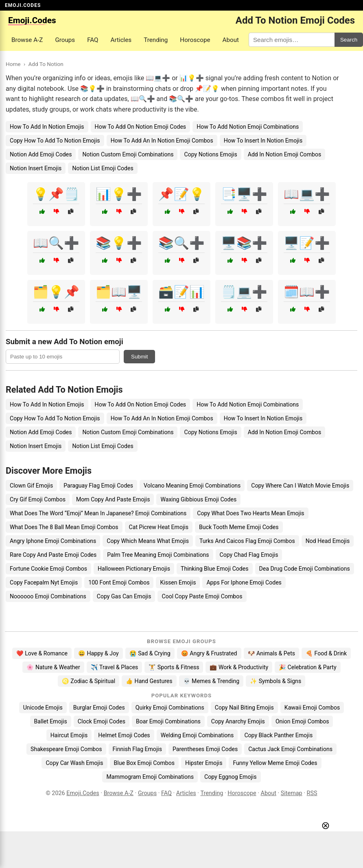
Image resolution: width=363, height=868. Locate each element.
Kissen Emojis (178, 582)
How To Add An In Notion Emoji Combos (162, 141)
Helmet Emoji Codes (124, 735)
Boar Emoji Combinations (168, 721)
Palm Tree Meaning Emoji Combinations (158, 555)
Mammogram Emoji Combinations (150, 777)
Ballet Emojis (51, 721)
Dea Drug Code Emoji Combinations (305, 569)
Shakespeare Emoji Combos (66, 749)
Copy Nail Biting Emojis (244, 708)
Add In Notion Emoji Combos (284, 154)
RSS (312, 793)
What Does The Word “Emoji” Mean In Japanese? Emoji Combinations (98, 513)
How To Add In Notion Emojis (47, 127)
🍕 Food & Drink (326, 653)
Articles (121, 40)
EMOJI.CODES (23, 5)
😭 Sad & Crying (150, 653)
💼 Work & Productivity (239, 667)
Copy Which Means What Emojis (148, 541)
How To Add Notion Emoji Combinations (248, 127)
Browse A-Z (27, 40)
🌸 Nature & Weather (53, 667)
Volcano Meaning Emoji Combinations (192, 486)
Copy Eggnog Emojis (231, 777)
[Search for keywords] (292, 40)
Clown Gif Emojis (31, 486)
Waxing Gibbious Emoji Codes (198, 499)
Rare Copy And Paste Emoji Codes (53, 555)
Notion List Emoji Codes (103, 168)
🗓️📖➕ (307, 292)
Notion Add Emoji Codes (41, 154)
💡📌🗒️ (56, 194)
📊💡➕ (119, 194)
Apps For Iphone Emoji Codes (244, 582)
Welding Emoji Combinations (197, 735)
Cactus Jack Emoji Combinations (290, 749)
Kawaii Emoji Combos (312, 708)
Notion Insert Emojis (36, 168)
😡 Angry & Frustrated (209, 653)
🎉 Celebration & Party (308, 667)
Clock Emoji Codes (102, 721)
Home (13, 64)
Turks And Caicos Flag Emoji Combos (247, 541)
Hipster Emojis (204, 763)
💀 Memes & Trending (211, 681)
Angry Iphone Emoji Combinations (53, 541)
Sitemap (292, 793)
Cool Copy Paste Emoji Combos (202, 596)
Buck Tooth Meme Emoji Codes (239, 527)
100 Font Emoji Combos (119, 582)
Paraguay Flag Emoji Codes (98, 486)
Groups (65, 40)
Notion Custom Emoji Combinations (128, 154)
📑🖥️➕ (244, 194)
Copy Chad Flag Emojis (249, 555)
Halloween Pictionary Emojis (134, 569)
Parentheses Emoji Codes (205, 749)
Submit (139, 357)
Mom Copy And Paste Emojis (113, 499)
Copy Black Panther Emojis (278, 735)
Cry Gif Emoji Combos (38, 499)
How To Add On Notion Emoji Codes (141, 127)
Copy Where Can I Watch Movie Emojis (300, 486)
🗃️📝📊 (181, 292)
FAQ (93, 40)
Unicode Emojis (43, 708)
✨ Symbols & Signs (276, 681)
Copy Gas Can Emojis (124, 596)
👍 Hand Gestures (149, 681)
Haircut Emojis (69, 735)
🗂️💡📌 (56, 292)
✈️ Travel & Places (115, 667)
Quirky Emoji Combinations (170, 708)
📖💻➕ (307, 194)
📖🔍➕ (56, 243)
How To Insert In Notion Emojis (263, 141)
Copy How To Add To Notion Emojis (55, 141)
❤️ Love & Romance (42, 653)
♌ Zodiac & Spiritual (89, 681)
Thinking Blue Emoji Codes (215, 569)
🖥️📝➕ (307, 243)
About (231, 40)
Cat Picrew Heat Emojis (159, 527)
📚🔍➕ (181, 243)
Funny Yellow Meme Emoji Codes (275, 763)
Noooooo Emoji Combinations (48, 596)
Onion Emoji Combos (302, 721)
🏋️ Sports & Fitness (174, 667)
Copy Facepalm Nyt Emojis (44, 582)
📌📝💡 (181, 194)
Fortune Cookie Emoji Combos (48, 569)
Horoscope (195, 40)
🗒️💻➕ (244, 292)
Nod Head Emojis (328, 541)
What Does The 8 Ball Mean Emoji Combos (64, 527)
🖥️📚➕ (244, 243)
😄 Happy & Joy (98, 653)
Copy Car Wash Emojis (74, 763)
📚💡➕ (119, 243)
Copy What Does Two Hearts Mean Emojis (250, 513)
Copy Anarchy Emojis (238, 721)
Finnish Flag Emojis (137, 749)
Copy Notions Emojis (210, 154)
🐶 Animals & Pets (271, 653)
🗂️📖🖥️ (119, 292)
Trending (156, 40)
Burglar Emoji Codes (99, 708)
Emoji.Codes (83, 793)
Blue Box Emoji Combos (144, 763)
